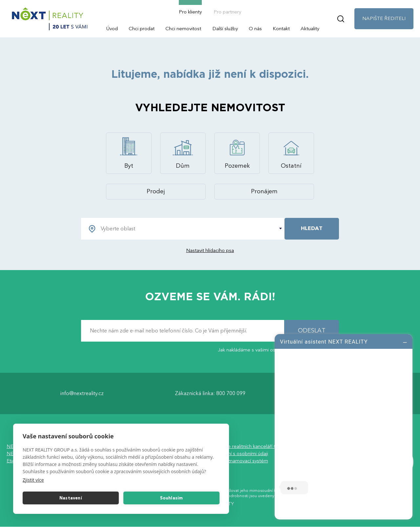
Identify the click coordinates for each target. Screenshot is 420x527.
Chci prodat (142, 29)
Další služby (225, 29)
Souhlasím (172, 498)
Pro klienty (190, 12)
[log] (344, 426)
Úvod (112, 29)
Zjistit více (33, 480)
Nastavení (71, 498)
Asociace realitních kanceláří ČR (245, 446)
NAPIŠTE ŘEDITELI (384, 18)
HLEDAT (312, 228)
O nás (255, 29)
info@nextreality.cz (82, 393)
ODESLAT (312, 331)
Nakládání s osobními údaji (239, 453)
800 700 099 (231, 393)
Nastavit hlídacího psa (210, 250)
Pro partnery (227, 12)
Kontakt (281, 29)
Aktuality (310, 29)
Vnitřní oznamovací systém (239, 461)
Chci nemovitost (183, 29)
